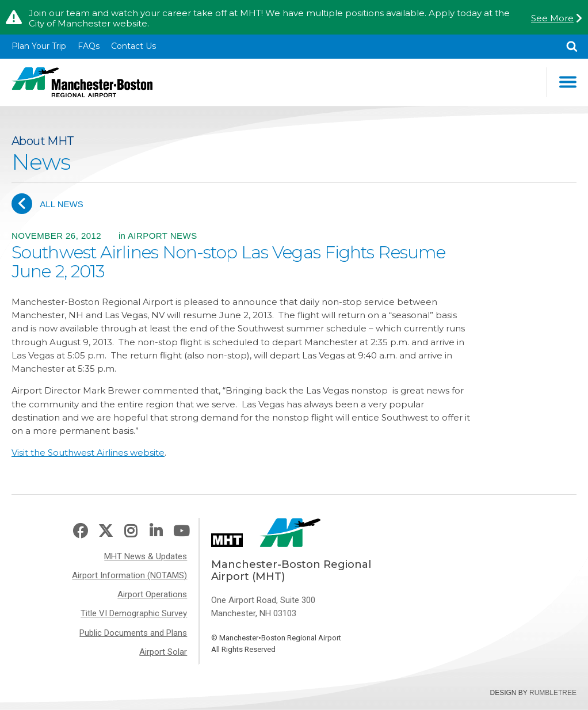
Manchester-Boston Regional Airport (82, 82)
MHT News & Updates (146, 556)
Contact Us (133, 46)
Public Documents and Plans (133, 633)
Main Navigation (568, 82)
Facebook (80, 531)
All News (47, 204)
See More (552, 18)
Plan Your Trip (39, 46)
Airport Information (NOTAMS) (129, 575)
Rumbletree (553, 693)
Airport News (163, 236)
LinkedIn (156, 531)
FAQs (89, 46)
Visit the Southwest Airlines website (88, 453)
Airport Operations (152, 594)
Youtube (181, 531)
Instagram (131, 531)
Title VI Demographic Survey (134, 613)
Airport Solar (163, 652)
